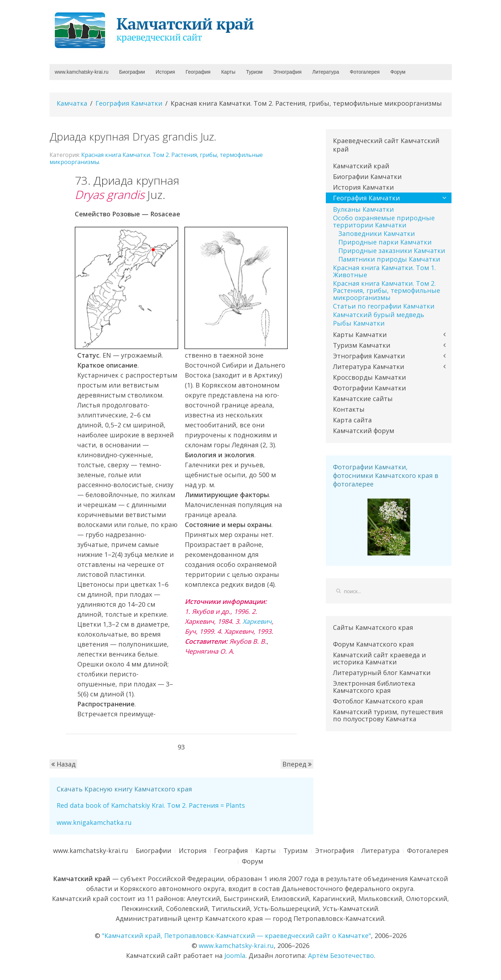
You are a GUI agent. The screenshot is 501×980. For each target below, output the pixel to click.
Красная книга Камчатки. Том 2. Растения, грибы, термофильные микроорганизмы (156, 158)
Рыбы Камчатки (359, 323)
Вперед (297, 764)
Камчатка (72, 103)
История (165, 72)
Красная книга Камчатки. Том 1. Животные (384, 271)
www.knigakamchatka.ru (94, 822)
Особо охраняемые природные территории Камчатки (384, 221)
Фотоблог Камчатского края (378, 701)
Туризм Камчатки (362, 345)
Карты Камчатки (360, 334)
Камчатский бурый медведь (379, 315)
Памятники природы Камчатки (389, 259)
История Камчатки (363, 187)
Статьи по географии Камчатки (384, 306)
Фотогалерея (365, 72)
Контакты (349, 409)
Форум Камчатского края (373, 644)
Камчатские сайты (363, 399)
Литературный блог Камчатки (382, 673)
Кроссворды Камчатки (369, 377)
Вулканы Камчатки (363, 209)
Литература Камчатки (369, 367)
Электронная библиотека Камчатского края (374, 687)
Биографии (132, 72)
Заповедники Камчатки (377, 233)
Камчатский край (361, 166)
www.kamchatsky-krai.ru (82, 72)
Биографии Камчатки (367, 176)
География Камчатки (129, 103)
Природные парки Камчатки (385, 242)
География (198, 72)
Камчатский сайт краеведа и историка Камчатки (379, 658)
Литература (326, 72)
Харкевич (257, 621)
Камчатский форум (364, 431)
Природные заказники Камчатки (392, 251)
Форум (398, 72)
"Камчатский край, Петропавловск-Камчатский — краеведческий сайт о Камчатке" (236, 936)
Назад (63, 764)
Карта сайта (352, 420)
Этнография (287, 72)
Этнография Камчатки (369, 356)
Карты (228, 72)
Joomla (235, 955)
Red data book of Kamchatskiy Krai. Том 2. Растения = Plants (151, 805)
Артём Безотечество (341, 955)
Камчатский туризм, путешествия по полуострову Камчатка (388, 715)
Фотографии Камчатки (369, 388)
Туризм (254, 72)
